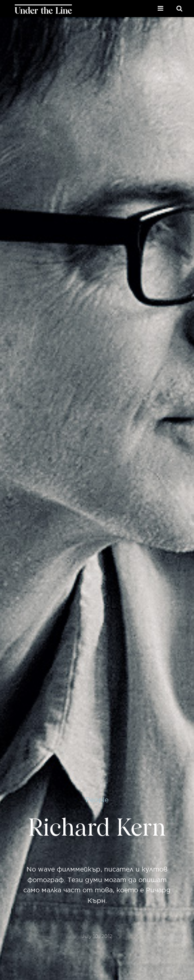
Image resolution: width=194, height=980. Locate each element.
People (97, 800)
